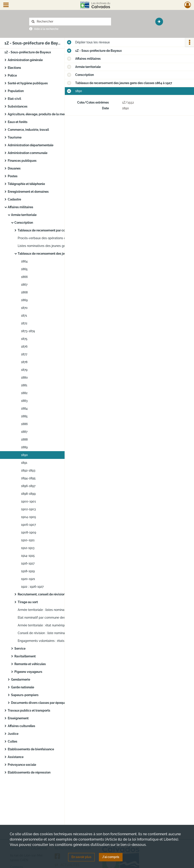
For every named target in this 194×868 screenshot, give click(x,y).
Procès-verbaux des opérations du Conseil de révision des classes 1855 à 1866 (62, 238)
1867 (24, 285)
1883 (24, 401)
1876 (24, 346)
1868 (24, 292)
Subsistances (18, 106)
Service (20, 649)
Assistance (16, 757)
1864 (24, 261)
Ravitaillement (25, 656)
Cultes (12, 741)
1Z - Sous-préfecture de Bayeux (28, 52)
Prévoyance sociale (22, 765)
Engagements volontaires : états (41, 641)
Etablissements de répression (29, 772)
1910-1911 (28, 540)
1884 (24, 408)
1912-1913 (28, 548)
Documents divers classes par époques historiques (48, 703)
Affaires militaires (20, 207)
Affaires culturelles (21, 726)
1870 (24, 308)
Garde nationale (23, 687)
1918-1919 (28, 571)
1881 (24, 385)
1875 (24, 339)
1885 (24, 416)
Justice (13, 734)
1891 (24, 463)
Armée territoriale (24, 215)
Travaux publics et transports (29, 710)
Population (16, 91)
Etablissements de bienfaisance (31, 749)
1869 (24, 300)
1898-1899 (28, 494)
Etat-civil (14, 99)
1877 (24, 354)
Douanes (14, 168)
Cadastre (14, 199)
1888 (24, 439)
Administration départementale (31, 145)
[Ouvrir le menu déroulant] (6, 5)
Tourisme (15, 137)
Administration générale (25, 60)
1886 (24, 424)
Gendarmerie (21, 679)
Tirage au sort (28, 602)
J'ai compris (111, 857)
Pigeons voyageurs (28, 672)
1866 (24, 277)
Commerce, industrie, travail (28, 130)
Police (12, 75)
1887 (24, 432)
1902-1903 (28, 509)
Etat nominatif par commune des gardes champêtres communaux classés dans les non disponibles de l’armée (62, 618)
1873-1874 (28, 331)
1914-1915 (28, 556)
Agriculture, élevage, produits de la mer (36, 114)
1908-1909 (29, 532)
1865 (24, 269)
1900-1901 (28, 501)
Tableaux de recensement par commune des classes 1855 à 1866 (62, 230)
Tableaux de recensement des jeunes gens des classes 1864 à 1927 (62, 254)
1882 (24, 393)
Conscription (24, 223)
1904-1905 (29, 517)
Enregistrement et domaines (28, 192)
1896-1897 (28, 486)
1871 (24, 316)
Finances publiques (22, 161)
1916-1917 (28, 563)
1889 (24, 447)
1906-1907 (28, 525)
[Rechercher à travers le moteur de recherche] (72, 22)
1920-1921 (28, 579)
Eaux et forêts (18, 122)
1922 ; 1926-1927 (32, 587)
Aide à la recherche (46, 29)
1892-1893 (28, 470)
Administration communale (28, 153)
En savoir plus (81, 857)
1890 (24, 455)
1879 (24, 370)
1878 (24, 362)
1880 (24, 377)
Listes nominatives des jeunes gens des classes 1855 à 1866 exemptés (62, 246)
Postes (13, 176)
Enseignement (18, 718)
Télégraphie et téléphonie (26, 184)
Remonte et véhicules (30, 664)
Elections (14, 68)
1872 (24, 323)
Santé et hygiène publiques (28, 83)
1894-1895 (28, 478)
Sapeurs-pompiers (25, 695)
